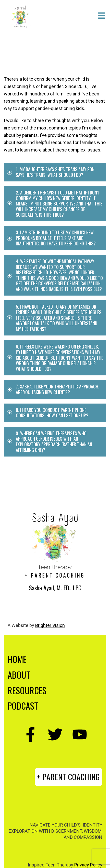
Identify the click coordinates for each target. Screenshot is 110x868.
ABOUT (19, 675)
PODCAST (23, 706)
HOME (17, 659)
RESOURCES (27, 690)
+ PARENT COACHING (69, 777)
